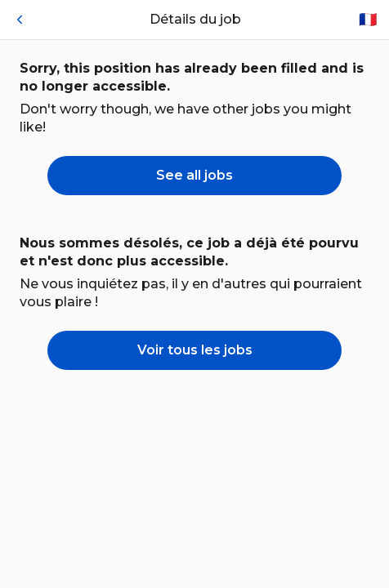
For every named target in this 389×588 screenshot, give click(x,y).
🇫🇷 (368, 20)
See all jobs (194, 175)
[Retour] (20, 20)
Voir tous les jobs (195, 350)
